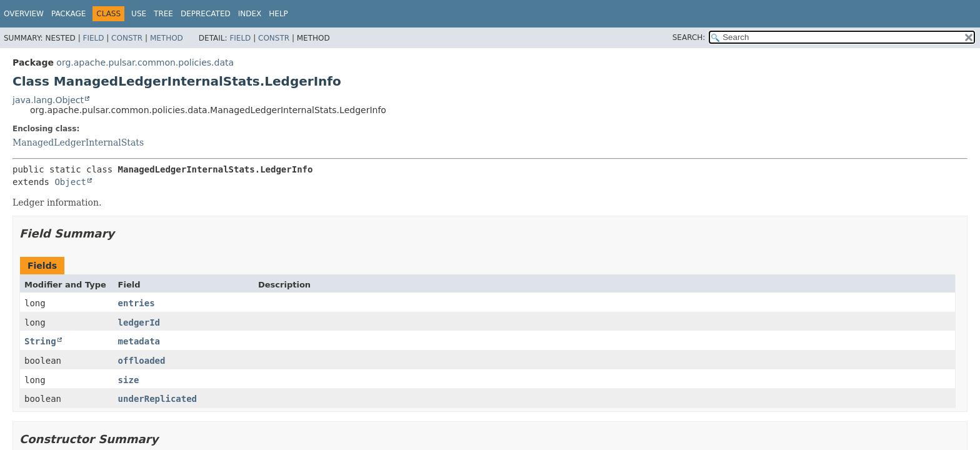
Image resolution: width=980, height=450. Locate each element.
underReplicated (157, 399)
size (129, 380)
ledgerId (139, 322)
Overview (24, 14)
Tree (163, 14)
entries (137, 303)
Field (93, 38)
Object (70, 182)
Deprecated (206, 14)
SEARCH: (689, 37)
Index (250, 14)
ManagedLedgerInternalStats (78, 142)
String (40, 341)
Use (139, 14)
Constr (127, 38)
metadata (139, 341)
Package (68, 14)
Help (278, 14)
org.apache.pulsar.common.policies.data (145, 62)
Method (167, 38)
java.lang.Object (48, 100)
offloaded (142, 361)
